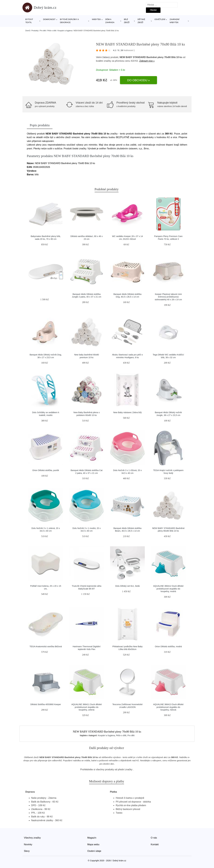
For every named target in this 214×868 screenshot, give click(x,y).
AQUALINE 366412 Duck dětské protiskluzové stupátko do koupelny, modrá (168, 589)
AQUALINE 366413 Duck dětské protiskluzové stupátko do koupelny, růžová (168, 707)
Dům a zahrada (110, 21)
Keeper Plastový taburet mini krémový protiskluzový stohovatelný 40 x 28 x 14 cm (168, 297)
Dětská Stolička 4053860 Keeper (46, 704)
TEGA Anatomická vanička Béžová (46, 646)
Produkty (35, 31)
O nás (154, 838)
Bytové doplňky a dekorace (69, 21)
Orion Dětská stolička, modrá (168, 646)
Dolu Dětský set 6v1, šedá (127, 586)
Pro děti (43, 31)
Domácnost (49, 19)
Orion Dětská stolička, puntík (46, 470)
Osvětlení (160, 19)
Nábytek (96, 19)
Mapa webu (93, 844)
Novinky (28, 844)
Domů (28, 31)
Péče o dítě (52, 31)
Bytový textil (29, 21)
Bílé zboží (127, 21)
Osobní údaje (94, 851)
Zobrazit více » (147, 61)
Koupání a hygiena (65, 31)
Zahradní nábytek (174, 21)
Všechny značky (32, 838)
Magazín (92, 838)
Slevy (27, 851)
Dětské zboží (141, 21)
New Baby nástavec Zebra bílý (127, 412)
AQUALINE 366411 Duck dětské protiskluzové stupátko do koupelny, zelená (87, 707)
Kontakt (155, 844)
